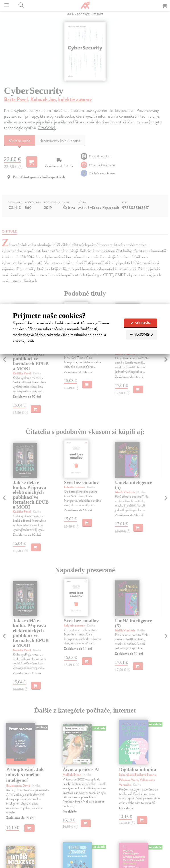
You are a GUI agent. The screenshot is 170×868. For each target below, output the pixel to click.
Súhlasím (140, 323)
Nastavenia (142, 335)
